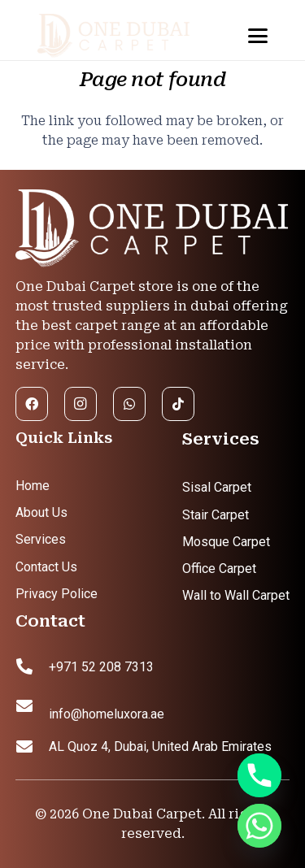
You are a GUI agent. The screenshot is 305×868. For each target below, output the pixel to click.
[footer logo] (153, 230)
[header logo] (126, 36)
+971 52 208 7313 (101, 667)
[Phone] (259, 775)
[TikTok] (178, 404)
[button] (258, 36)
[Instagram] (81, 404)
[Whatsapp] (259, 826)
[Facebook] (32, 404)
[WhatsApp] (129, 404)
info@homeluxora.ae (107, 714)
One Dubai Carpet (142, 814)
